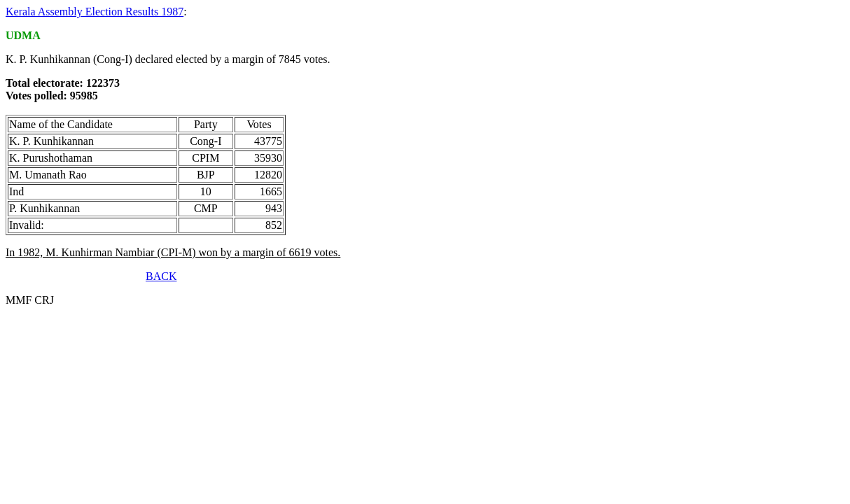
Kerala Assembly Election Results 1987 (95, 12)
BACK (161, 276)
